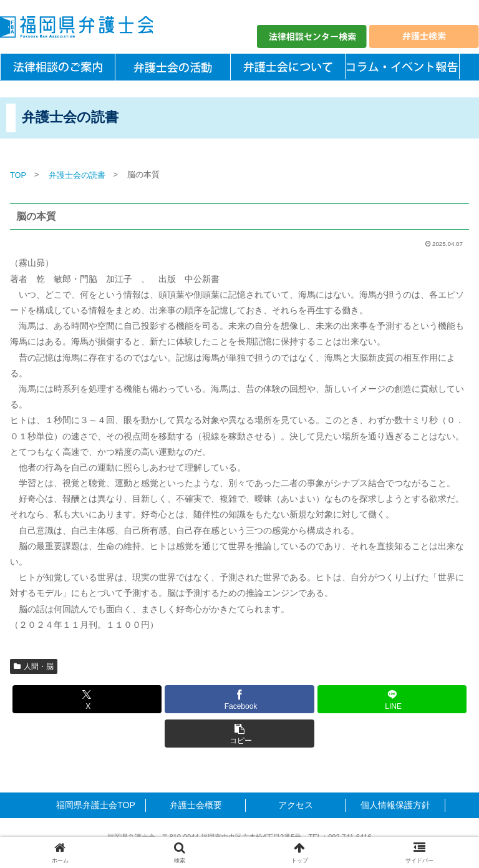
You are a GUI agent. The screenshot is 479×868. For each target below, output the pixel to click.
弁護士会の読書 (77, 175)
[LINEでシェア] (392, 699)
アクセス (296, 805)
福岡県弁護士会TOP (96, 805)
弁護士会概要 (196, 805)
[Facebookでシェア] (239, 699)
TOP (18, 175)
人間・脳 (34, 666)
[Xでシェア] (87, 699)
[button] (239, 734)
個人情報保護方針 (395, 805)
